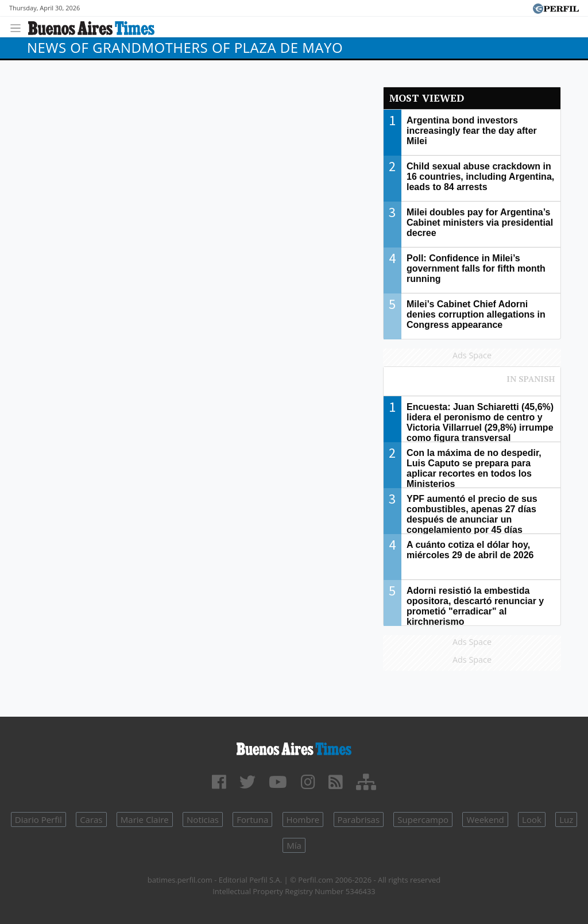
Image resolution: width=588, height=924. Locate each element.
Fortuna (252, 819)
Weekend (485, 819)
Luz (566, 819)
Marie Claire (145, 819)
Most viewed (427, 98)
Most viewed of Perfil (472, 384)
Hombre (303, 819)
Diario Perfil (38, 819)
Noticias (203, 819)
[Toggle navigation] (19, 27)
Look (532, 819)
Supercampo (423, 819)
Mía (294, 845)
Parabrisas (359, 819)
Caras (91, 819)
